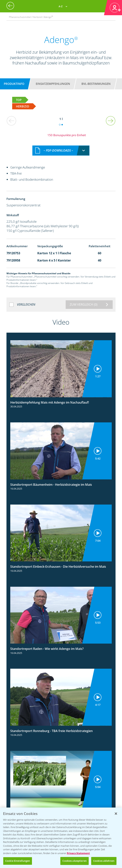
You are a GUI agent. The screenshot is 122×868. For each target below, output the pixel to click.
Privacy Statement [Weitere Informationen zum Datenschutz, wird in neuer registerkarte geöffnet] (78, 853)
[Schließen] (116, 814)
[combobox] (61, 151)
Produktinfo (14, 84)
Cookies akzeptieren (74, 861)
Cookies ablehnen (104, 861)
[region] (61, 838)
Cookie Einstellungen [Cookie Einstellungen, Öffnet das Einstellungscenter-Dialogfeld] (18, 861)
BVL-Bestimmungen (96, 84)
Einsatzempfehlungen (53, 84)
